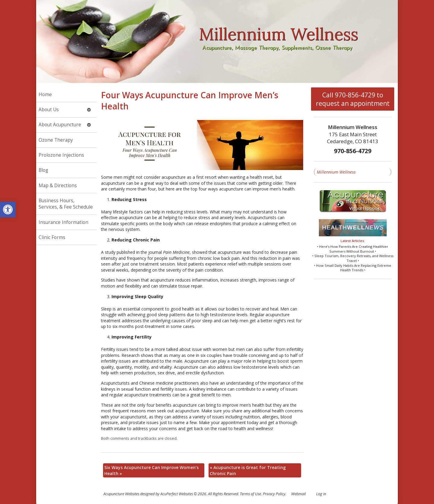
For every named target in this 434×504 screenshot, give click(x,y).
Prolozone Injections (61, 155)
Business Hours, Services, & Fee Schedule (66, 204)
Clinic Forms (52, 237)
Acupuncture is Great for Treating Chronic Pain (248, 470)
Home (45, 94)
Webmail (298, 494)
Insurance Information (63, 222)
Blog (43, 170)
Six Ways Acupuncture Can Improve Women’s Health (151, 470)
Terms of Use (250, 494)
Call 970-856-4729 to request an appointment (353, 99)
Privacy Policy (274, 494)
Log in (321, 494)
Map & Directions (58, 186)
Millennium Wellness (336, 172)
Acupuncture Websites (121, 494)
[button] (8, 209)
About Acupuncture (60, 125)
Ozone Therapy (56, 140)
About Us (49, 110)
